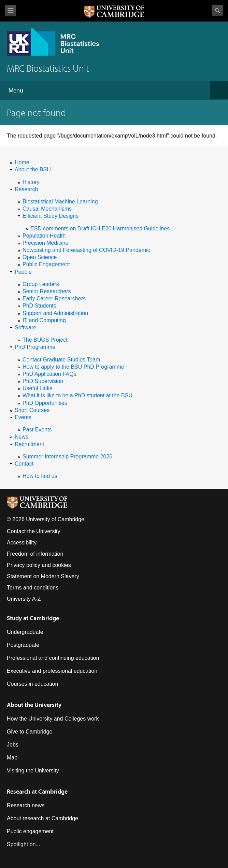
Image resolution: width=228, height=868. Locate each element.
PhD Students (39, 306)
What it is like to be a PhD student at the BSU (77, 395)
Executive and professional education (52, 671)
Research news (26, 805)
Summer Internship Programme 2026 (67, 457)
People (23, 272)
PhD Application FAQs (49, 374)
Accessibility (22, 543)
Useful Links (37, 388)
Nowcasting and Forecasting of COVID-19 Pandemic (86, 250)
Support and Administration (55, 313)
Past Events (37, 430)
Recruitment (29, 444)
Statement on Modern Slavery (43, 576)
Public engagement (30, 831)
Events (23, 417)
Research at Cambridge (37, 791)
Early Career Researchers (54, 298)
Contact (24, 464)
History (31, 182)
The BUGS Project (45, 340)
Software (25, 328)
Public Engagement (46, 264)
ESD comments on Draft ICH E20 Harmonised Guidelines (100, 229)
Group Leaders (41, 284)
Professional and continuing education (53, 658)
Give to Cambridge (30, 732)
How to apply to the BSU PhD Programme (73, 367)
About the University (34, 705)
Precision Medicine (45, 243)
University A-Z (24, 599)
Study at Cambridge (33, 618)
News (22, 437)
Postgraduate (23, 645)
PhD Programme (35, 347)
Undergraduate (25, 632)
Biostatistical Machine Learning (60, 202)
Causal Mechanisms (47, 209)
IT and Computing (44, 320)
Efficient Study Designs (51, 216)
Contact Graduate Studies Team (61, 360)
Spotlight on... (24, 844)
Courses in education (32, 684)
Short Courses (32, 410)
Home (22, 162)
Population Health (44, 236)
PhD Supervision (43, 381)
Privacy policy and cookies (39, 565)
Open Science (40, 257)
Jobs (13, 745)
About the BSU (33, 169)
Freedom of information (35, 554)
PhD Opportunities (45, 403)
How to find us (40, 476)
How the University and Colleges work (53, 719)
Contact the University (34, 531)
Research (26, 189)
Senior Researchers (47, 291)
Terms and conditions (33, 588)
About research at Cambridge (42, 818)
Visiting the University (33, 771)
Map (12, 758)
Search (217, 11)
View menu (11, 11)
